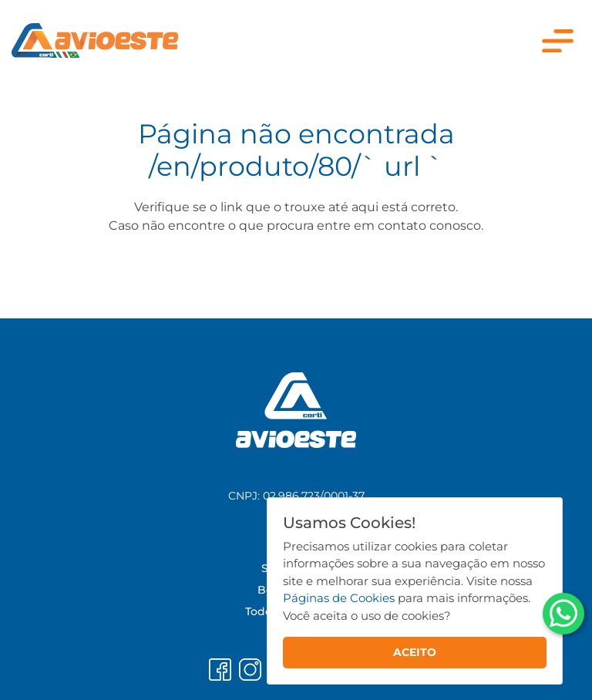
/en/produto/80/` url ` (296, 166)
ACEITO (415, 652)
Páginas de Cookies (339, 598)
